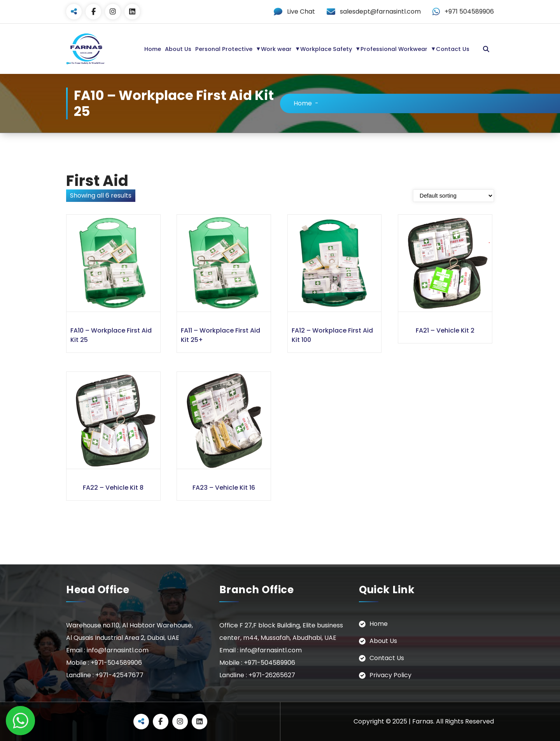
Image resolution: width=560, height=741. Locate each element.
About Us (178, 49)
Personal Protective (224, 49)
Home (153, 49)
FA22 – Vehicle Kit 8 (113, 488)
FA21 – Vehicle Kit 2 (445, 330)
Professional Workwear (394, 49)
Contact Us (453, 49)
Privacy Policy (390, 675)
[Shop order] (453, 196)
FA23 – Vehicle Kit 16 (224, 488)
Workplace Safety (326, 49)
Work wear (276, 49)
